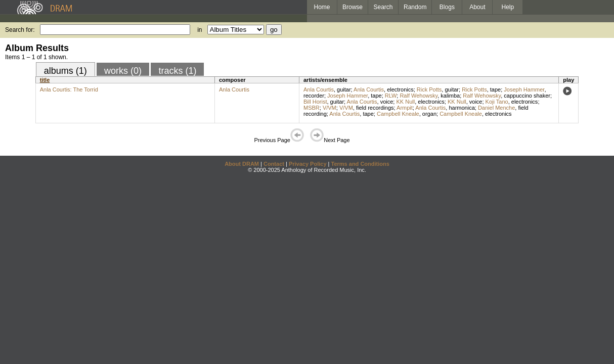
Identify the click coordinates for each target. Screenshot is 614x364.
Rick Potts (429, 89)
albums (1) (65, 71)
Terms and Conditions (360, 164)
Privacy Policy (308, 164)
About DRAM (242, 164)
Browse (353, 7)
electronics (400, 89)
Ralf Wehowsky (419, 96)
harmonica (462, 108)
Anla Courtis (234, 89)
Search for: (20, 30)
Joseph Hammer (524, 89)
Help (508, 7)
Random (415, 7)
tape (495, 89)
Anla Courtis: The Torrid (69, 89)
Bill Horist (315, 102)
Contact (274, 164)
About (477, 7)
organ (429, 114)
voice (387, 102)
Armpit (405, 108)
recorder (314, 96)
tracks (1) (177, 71)
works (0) (123, 71)
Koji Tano (497, 102)
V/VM (330, 108)
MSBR (312, 108)
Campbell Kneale (398, 114)
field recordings (375, 108)
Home (322, 7)
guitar (344, 89)
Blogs (447, 7)
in (200, 30)
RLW (391, 96)
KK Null (405, 102)
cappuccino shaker (527, 96)
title (45, 80)
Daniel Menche (496, 108)
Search (383, 7)
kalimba (450, 96)
